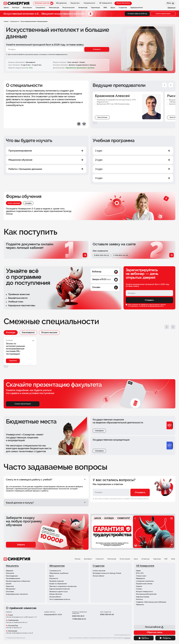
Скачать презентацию (163, 14)
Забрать (21, 545)
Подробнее (13, 361)
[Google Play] (165, 638)
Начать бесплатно (123, 3)
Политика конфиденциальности (122, 635)
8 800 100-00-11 (102, 255)
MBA (166, 559)
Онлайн (28, 203)
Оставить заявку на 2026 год (137, 14)
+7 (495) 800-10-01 (79, 619)
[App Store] (144, 638)
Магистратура (112, 559)
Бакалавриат (28, 332)
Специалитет (100, 559)
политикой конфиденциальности (152, 306)
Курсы (136, 559)
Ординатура (157, 559)
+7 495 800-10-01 (120, 255)
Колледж (11, 332)
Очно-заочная (14, 203)
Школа (173, 559)
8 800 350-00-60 (107, 615)
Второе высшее (49, 332)
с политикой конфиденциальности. (58, 54)
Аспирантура (145, 559)
